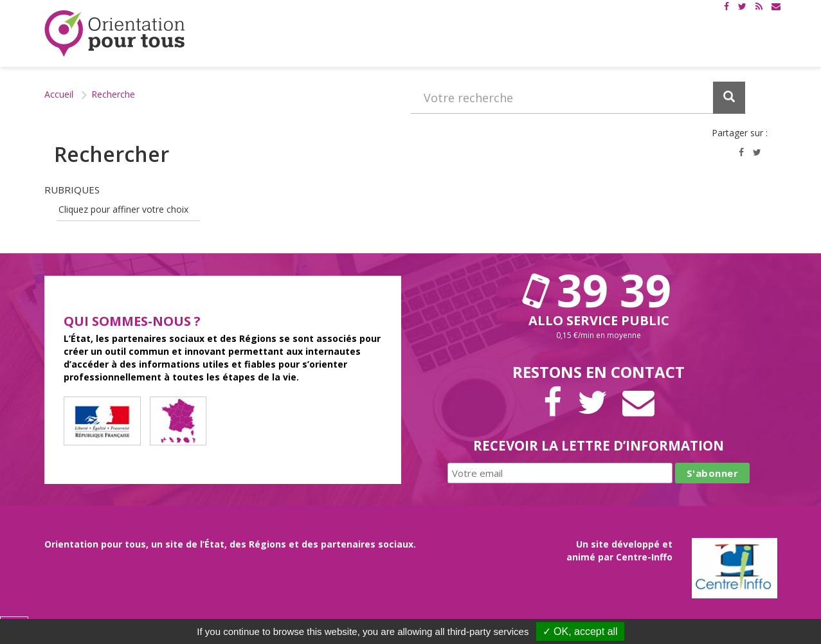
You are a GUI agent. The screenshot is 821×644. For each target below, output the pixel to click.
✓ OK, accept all (580, 631)
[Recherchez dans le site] (578, 98)
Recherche (113, 94)
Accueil (59, 94)
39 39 (599, 290)
